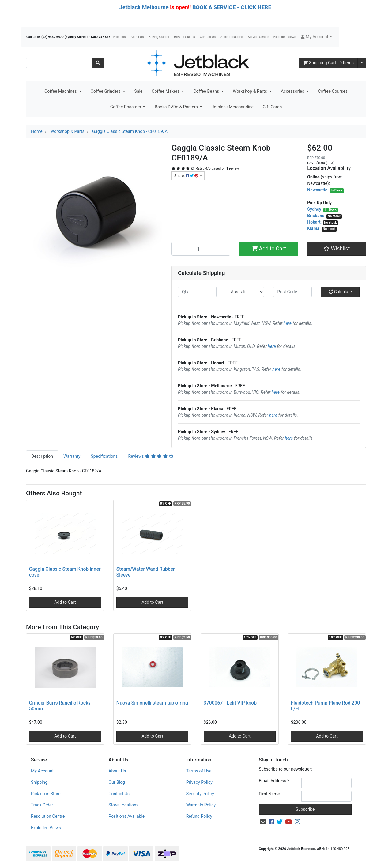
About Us (137, 37)
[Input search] (59, 63)
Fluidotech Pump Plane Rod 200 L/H (325, 706)
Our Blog (117, 782)
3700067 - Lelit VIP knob (230, 703)
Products (119, 37)
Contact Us (208, 37)
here (288, 323)
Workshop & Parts (250, 91)
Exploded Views (285, 37)
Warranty (72, 456)
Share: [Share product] (187, 176)
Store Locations (232, 37)
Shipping (39, 782)
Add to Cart (269, 249)
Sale (139, 91)
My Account (42, 771)
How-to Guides (185, 37)
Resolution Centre (48, 816)
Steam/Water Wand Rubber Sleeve (146, 572)
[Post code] (292, 292)
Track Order (42, 805)
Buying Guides (159, 37)
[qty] (197, 292)
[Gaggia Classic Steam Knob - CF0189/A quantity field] (201, 249)
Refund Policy (199, 816)
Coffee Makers (166, 91)
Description (42, 456)
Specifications (104, 456)
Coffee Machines (61, 91)
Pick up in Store (46, 794)
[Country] (245, 292)
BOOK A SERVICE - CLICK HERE (232, 7)
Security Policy (200, 794)
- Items (328, 63)
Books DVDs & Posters (177, 107)
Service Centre (258, 37)
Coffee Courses (333, 91)
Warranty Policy (201, 805)
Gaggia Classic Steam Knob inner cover (65, 572)
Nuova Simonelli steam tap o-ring (152, 703)
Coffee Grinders (106, 91)
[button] (316, 37)
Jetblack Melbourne (144, 7)
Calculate (340, 292)
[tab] (42, 456)
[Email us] (263, 822)
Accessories (293, 91)
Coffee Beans (207, 91)
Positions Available (126, 816)
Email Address (274, 781)
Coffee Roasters (126, 107)
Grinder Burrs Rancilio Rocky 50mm (60, 706)
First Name (269, 794)
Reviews (151, 456)
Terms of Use (199, 771)
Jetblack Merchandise (233, 107)
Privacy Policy (199, 782)
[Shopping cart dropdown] (362, 63)
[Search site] (98, 63)
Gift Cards (272, 107)
